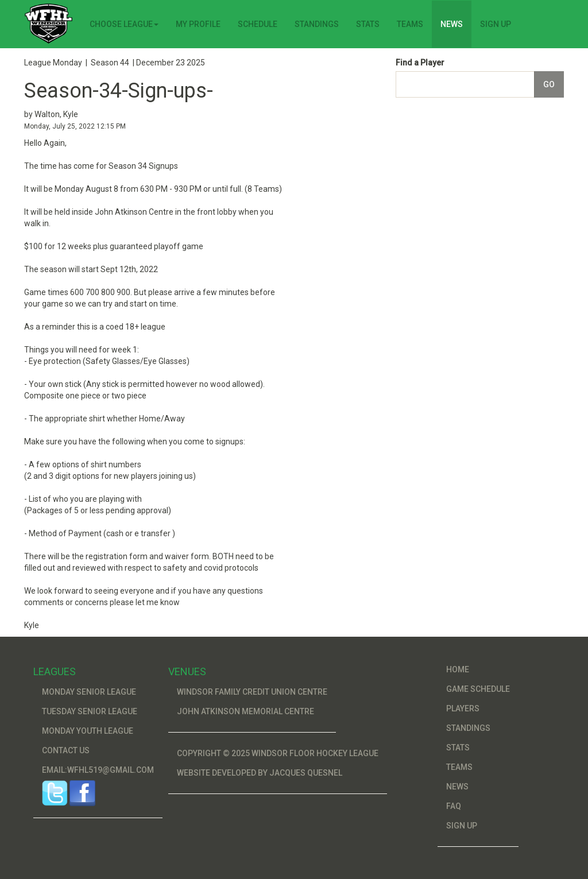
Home (458, 669)
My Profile (198, 24)
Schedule (258, 24)
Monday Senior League (89, 692)
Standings (317, 24)
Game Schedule (478, 689)
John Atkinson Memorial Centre (245, 711)
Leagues (55, 671)
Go (549, 84)
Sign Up (496, 24)
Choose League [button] (124, 24)
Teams (410, 24)
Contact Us (66, 750)
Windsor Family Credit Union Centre (252, 692)
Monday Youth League (88, 731)
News (452, 24)
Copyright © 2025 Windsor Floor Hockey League (278, 753)
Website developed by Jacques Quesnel (260, 773)
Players (463, 708)
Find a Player (420, 63)
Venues (187, 671)
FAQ (454, 806)
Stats (368, 24)
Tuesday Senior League (90, 711)
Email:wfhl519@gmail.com (98, 770)
